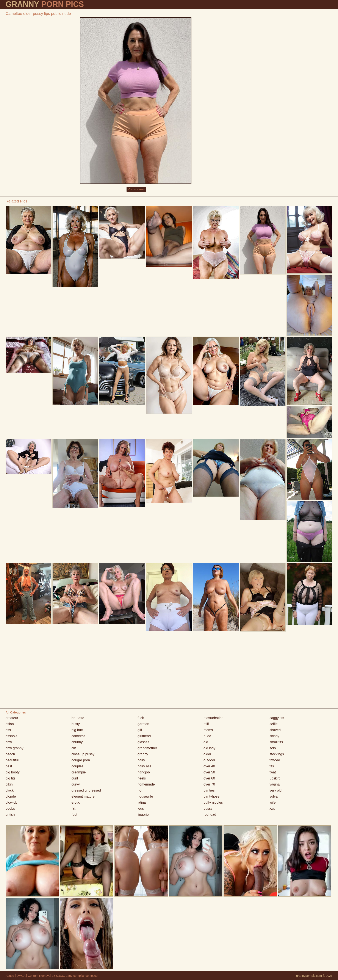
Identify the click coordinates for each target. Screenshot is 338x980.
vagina (275, 784)
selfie (273, 724)
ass (8, 730)
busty (76, 724)
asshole (12, 736)
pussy (208, 808)
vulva (273, 796)
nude (207, 736)
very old (275, 790)
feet (74, 815)
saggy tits (277, 718)
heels (142, 778)
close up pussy (83, 754)
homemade (146, 784)
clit (74, 748)
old (206, 742)
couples (77, 766)
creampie (79, 772)
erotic (76, 802)
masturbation (214, 718)
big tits (11, 778)
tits (272, 766)
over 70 (209, 784)
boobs (10, 808)
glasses (143, 742)
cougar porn (81, 760)
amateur (12, 718)
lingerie (143, 815)
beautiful (12, 760)
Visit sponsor (136, 189)
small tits (276, 742)
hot (140, 790)
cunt (75, 778)
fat (74, 808)
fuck (141, 718)
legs (141, 808)
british (10, 815)
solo (273, 748)
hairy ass (144, 766)
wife (272, 802)
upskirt (275, 778)
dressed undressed (86, 790)
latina (142, 802)
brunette (78, 718)
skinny (274, 736)
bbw (9, 742)
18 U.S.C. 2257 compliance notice (75, 976)
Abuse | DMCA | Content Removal (28, 976)
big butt (77, 730)
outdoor (209, 760)
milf (206, 724)
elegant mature (83, 796)
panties (209, 790)
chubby (77, 742)
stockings (277, 754)
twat (273, 772)
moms (208, 730)
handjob (144, 772)
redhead (210, 815)
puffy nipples (213, 802)
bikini (9, 784)
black (10, 790)
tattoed (275, 760)
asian (10, 724)
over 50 (209, 772)
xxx (272, 808)
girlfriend (144, 736)
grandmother (147, 748)
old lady (209, 748)
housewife (145, 796)
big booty (13, 772)
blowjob (11, 802)
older (207, 754)
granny (143, 754)
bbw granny (15, 748)
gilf (140, 730)
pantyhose (211, 796)
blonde (11, 796)
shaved (275, 730)
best (9, 766)
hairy (141, 760)
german (143, 724)
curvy (76, 784)
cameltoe (79, 736)
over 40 (209, 766)
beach (10, 754)
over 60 (209, 778)
